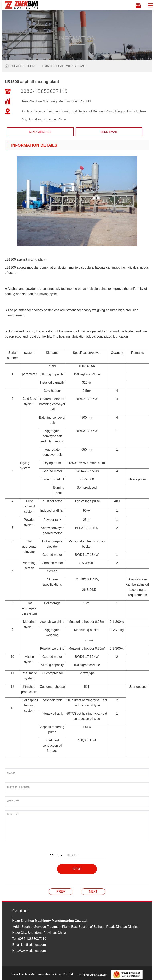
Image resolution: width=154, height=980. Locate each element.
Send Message (40, 132)
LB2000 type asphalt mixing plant (61, 891)
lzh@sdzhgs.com (33, 945)
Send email (109, 132)
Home (32, 66)
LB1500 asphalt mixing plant (64, 66)
